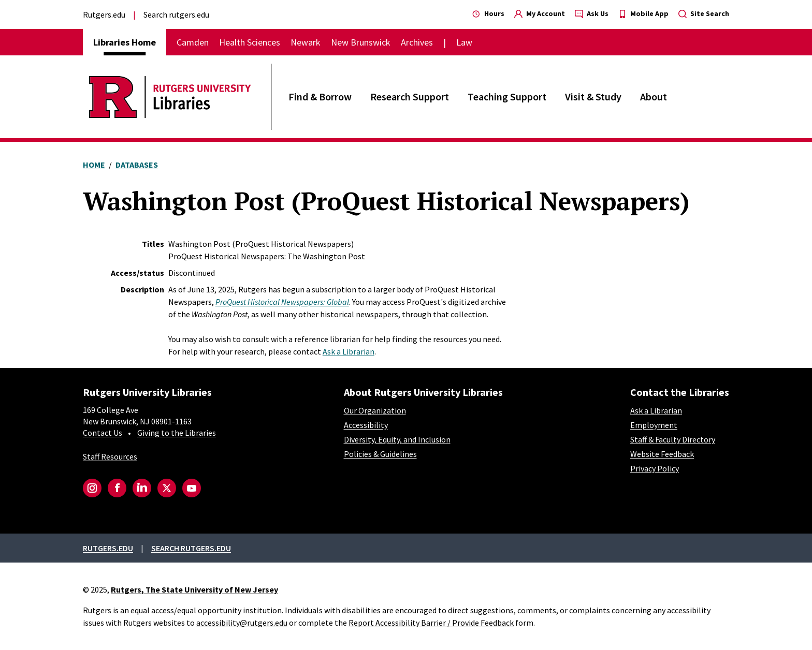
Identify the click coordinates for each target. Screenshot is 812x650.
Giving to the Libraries (177, 433)
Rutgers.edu (104, 14)
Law (464, 42)
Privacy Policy (655, 468)
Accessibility (366, 425)
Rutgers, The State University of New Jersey (194, 589)
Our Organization (375, 410)
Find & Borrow (320, 97)
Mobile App (643, 13)
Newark (306, 42)
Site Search (704, 13)
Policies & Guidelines (380, 454)
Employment (654, 425)
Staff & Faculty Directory (673, 439)
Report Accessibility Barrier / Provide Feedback (431, 623)
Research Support (410, 97)
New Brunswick (361, 42)
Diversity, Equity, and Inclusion (397, 439)
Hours (488, 13)
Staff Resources (110, 456)
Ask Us (592, 13)
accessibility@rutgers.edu (242, 623)
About (654, 97)
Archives (417, 42)
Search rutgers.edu (176, 14)
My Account (540, 13)
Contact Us (103, 433)
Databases (137, 165)
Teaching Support (507, 97)
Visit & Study (593, 97)
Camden (193, 42)
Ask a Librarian (349, 351)
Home (94, 165)
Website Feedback (662, 454)
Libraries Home (125, 42)
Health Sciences (250, 42)
